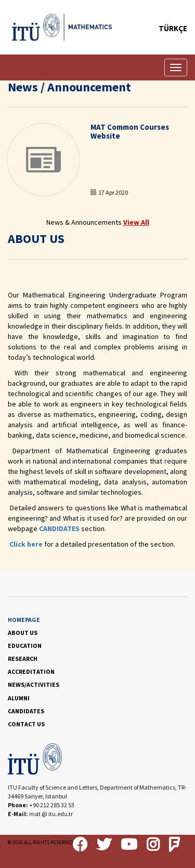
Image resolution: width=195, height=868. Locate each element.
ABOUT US (23, 633)
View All (136, 222)
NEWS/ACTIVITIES (34, 684)
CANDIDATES (59, 528)
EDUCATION (25, 646)
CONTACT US (26, 724)
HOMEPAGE (24, 620)
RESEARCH (23, 659)
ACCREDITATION (31, 672)
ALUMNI (19, 698)
